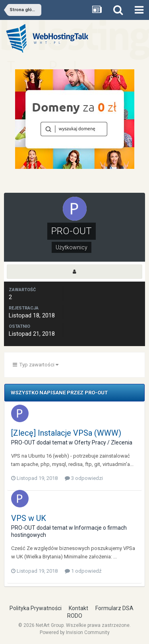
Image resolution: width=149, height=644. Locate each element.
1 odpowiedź (83, 571)
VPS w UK (29, 518)
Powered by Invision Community (75, 632)
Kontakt (78, 608)
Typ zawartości (36, 365)
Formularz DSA (114, 608)
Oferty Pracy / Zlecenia (103, 442)
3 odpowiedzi (84, 478)
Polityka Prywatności (36, 608)
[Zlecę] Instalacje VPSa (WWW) (66, 433)
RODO (75, 616)
